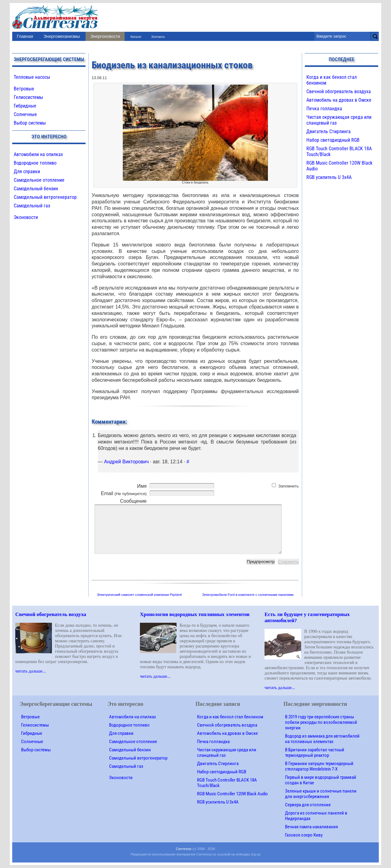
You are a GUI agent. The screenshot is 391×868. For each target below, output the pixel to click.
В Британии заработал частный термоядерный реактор (315, 753)
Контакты (158, 37)
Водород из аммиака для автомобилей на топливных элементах (322, 739)
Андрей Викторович (126, 462)
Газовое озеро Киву (304, 835)
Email (124, 493)
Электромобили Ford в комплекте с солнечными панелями (248, 595)
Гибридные (25, 106)
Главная (25, 36)
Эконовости (26, 217)
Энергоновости (105, 36)
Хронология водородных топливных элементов (195, 614)
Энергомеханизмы (62, 36)
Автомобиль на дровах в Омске (339, 100)
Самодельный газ (32, 206)
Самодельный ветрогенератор (45, 197)
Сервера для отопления (308, 805)
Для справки (27, 171)
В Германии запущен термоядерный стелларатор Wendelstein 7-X (319, 766)
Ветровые (24, 89)
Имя (142, 486)
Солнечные (25, 114)
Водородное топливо (35, 163)
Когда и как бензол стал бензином (230, 717)
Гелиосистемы (28, 97)
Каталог (136, 37)
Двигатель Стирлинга (329, 131)
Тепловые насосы (32, 77)
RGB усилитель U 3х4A (329, 177)
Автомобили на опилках (38, 154)
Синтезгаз (184, 849)
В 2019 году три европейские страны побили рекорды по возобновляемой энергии (321, 722)
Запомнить (289, 486)
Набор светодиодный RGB (333, 140)
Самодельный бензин (36, 189)
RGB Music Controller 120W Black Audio (232, 794)
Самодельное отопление (39, 180)
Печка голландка (324, 109)
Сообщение (133, 501)
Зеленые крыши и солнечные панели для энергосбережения (321, 794)
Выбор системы (30, 123)
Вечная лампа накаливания (311, 827)
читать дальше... (31, 671)
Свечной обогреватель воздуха (339, 91)
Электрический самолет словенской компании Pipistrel (139, 595)
